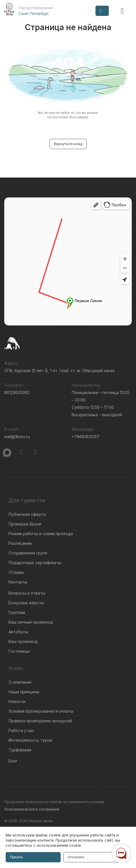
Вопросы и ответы (27, 593)
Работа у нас (21, 730)
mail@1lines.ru (17, 437)
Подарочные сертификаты (35, 563)
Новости (17, 701)
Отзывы (16, 572)
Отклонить (76, 857)
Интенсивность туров (30, 740)
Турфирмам (20, 750)
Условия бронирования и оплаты (41, 711)
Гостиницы (19, 651)
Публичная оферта (27, 514)
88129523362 (17, 392)
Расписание (20, 543)
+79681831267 (86, 437)
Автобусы (18, 632)
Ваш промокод (23, 641)
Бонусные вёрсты (26, 603)
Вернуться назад (68, 144)
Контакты (18, 582)
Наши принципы (24, 692)
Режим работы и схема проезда (41, 534)
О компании (20, 682)
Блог (13, 761)
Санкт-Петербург (34, 14)
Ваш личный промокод (31, 622)
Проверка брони (25, 524)
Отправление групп (28, 553)
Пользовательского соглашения (32, 809)
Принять (17, 857)
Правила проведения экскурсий (40, 721)
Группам (17, 612)
